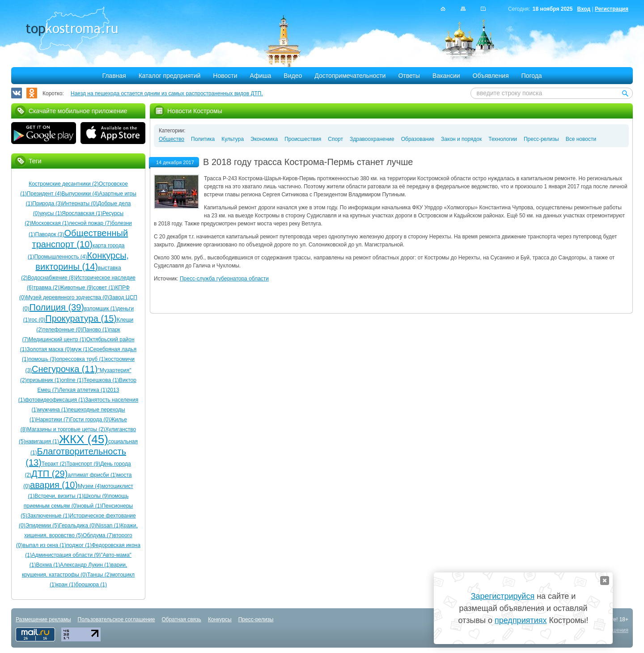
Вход (584, 9)
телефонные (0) (63, 330)
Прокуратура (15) (81, 318)
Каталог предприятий (170, 76)
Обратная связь (181, 619)
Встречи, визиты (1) (59, 496)
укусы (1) (51, 213)
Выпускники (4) (80, 194)
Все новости (581, 139)
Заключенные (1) (49, 516)
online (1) (72, 380)
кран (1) (66, 585)
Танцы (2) (99, 575)
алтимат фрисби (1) (92, 475)
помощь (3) (42, 359)
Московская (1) (50, 223)
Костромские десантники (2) (64, 184)
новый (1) (90, 506)
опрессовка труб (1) (81, 359)
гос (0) (37, 320)
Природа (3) (47, 204)
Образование (418, 139)
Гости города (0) (90, 420)
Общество (172, 139)
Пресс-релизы (541, 139)
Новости (225, 76)
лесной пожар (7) (90, 223)
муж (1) (81, 349)
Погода (532, 76)
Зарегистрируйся (503, 596)
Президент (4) (44, 194)
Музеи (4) (90, 486)
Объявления (491, 76)
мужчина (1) (53, 410)
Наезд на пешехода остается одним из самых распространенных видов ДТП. (167, 93)
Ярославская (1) (82, 213)
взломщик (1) (101, 309)
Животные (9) (76, 288)
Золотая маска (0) (49, 349)
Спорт (335, 139)
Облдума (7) (98, 535)
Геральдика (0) (78, 526)
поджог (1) (79, 545)
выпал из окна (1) (44, 545)
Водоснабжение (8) (52, 278)
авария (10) (54, 485)
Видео (293, 76)
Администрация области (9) (66, 555)
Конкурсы (220, 619)
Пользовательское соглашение (117, 619)
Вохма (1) (48, 565)
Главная (114, 76)
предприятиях (521, 620)
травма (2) (47, 288)
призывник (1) (44, 380)
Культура (233, 139)
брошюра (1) (91, 585)
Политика (203, 139)
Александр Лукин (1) (85, 565)
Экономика (264, 139)
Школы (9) (96, 496)
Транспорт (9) (83, 464)
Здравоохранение (372, 139)
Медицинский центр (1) (57, 339)
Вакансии (446, 76)
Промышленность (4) (61, 257)
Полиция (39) (57, 307)
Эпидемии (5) (42, 526)
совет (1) (104, 288)
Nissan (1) (108, 526)
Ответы (409, 76)
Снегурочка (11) (65, 369)
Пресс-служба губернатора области (224, 279)
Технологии (503, 139)
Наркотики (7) (53, 420)
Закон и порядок (461, 139)
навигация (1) (42, 441)
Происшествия (303, 139)
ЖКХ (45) (84, 439)
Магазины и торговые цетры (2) (66, 429)
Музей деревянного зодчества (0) (68, 297)
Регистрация (612, 9)
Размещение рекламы (43, 619)
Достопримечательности (350, 76)
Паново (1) (96, 330)
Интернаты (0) (80, 204)
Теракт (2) (54, 464)
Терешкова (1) (101, 380)
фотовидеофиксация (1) (55, 400)
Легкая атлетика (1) (83, 390)
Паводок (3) (50, 234)
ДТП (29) (49, 474)
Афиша (261, 76)
